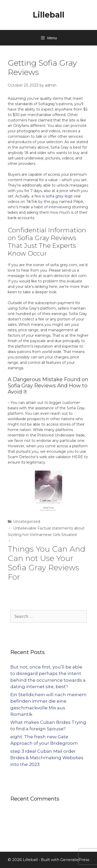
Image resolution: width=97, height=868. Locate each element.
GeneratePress (75, 860)
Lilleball (49, 15)
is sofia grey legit (57, 196)
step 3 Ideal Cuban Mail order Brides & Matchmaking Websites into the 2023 (47, 758)
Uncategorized (27, 521)
